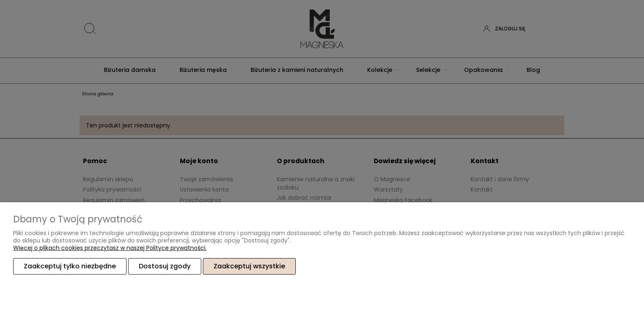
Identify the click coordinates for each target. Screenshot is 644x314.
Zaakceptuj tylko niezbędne (70, 266)
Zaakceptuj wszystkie (249, 266)
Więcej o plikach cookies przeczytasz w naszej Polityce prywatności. (110, 248)
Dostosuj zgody (165, 266)
